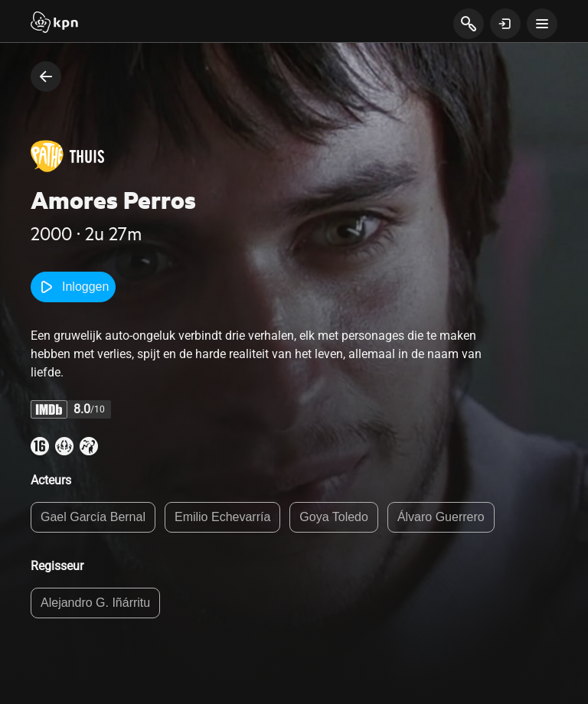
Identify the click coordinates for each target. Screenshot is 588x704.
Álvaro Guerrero (441, 517)
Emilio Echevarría (222, 517)
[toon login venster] (505, 24)
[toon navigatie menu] (542, 24)
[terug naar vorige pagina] (46, 77)
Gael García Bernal (93, 517)
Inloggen (73, 287)
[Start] (54, 24)
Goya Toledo (334, 517)
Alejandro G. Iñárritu (95, 603)
